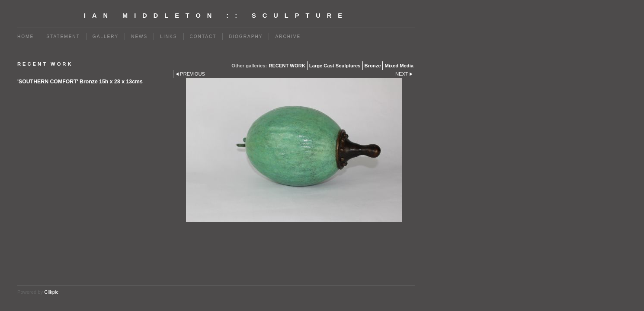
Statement (63, 36)
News (139, 36)
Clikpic (51, 292)
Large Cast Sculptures (335, 66)
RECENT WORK (287, 66)
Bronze (373, 66)
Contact (203, 36)
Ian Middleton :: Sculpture (216, 16)
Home (26, 36)
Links (168, 36)
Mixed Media (399, 66)
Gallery (106, 36)
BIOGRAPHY (246, 36)
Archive (288, 36)
